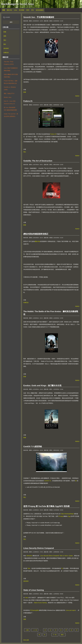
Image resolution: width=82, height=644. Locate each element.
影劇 (25, 92)
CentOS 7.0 (48, 481)
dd (76, 481)
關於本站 (37, 241)
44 (51, 630)
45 (56, 630)
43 (46, 630)
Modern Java (8, 97)
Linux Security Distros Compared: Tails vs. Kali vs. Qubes (57, 556)
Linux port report (71, 610)
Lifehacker (29, 556)
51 (45, 634)
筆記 (25, 152)
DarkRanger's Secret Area (17, 4)
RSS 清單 (26, 640)
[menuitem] (4, 10)
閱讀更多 (77, 96)
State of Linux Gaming (40, 603)
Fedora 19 (53, 134)
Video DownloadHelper (67, 514)
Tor (62, 568)
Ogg (69, 516)
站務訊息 (26, 303)
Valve (27, 598)
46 (61, 630)
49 (77, 630)
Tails (29, 568)
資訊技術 (26, 581)
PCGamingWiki (34, 610)
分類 (25, 90)
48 (72, 630)
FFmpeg (61, 516)
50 (40, 634)
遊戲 (25, 619)
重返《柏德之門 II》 (9, 93)
